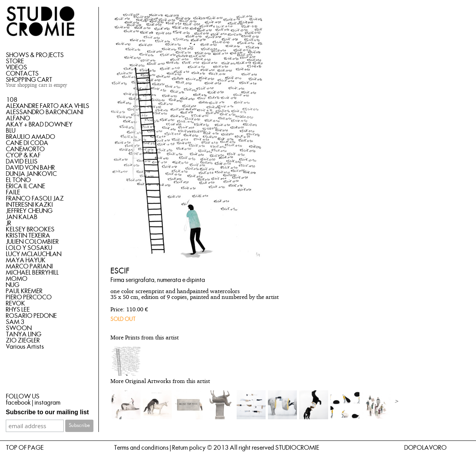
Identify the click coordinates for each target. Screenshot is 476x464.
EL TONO (18, 180)
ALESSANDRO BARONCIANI (45, 112)
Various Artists (25, 347)
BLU (11, 131)
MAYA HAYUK (26, 260)
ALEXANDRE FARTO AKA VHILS (47, 106)
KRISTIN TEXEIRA (28, 236)
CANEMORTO (25, 149)
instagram (47, 403)
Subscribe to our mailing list (47, 412)
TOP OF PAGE (25, 448)
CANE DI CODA (27, 143)
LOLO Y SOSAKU (29, 248)
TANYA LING (24, 334)
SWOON (19, 328)
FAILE (13, 192)
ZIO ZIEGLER (23, 341)
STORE (15, 61)
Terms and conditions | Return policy (160, 448)
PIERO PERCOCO (29, 297)
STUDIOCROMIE (297, 448)
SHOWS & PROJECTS (35, 55)
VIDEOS (16, 67)
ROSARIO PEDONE (31, 316)
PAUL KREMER (24, 291)
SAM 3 (15, 322)
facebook (18, 403)
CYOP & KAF (23, 155)
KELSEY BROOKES (30, 229)
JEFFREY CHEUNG (29, 211)
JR (8, 223)
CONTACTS (22, 74)
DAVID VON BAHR (30, 168)
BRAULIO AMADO (30, 137)
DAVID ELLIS (22, 162)
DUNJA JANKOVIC (31, 174)
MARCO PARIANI (29, 267)
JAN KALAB (22, 217)
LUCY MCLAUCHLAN (34, 254)
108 (12, 100)
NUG (13, 285)
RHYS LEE (18, 310)
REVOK (15, 304)
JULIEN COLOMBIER (32, 242)
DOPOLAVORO (425, 448)
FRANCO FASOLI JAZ (35, 199)
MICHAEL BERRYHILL (32, 273)
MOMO (17, 279)
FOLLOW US (23, 397)
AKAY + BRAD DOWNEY (39, 125)
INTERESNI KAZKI (29, 205)
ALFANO (18, 118)
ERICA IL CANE (25, 186)
